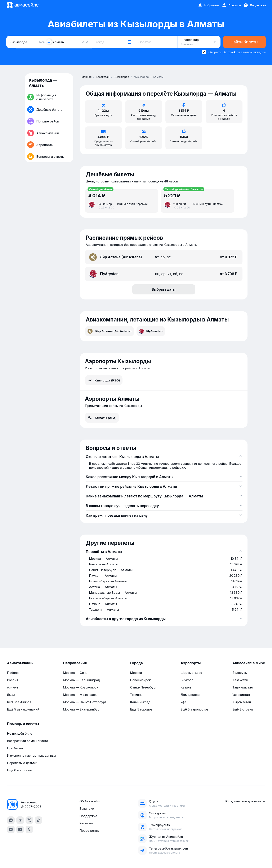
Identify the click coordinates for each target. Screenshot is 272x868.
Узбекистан (241, 695)
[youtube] (20, 829)
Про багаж (15, 748)
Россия (13, 680)
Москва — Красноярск (81, 687)
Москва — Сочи (75, 673)
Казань (186, 687)
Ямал (11, 695)
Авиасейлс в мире (249, 663)
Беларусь (240, 673)
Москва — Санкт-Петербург (85, 702)
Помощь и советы (23, 724)
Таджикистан (243, 687)
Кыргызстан (242, 702)
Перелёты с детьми (22, 763)
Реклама (86, 823)
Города (136, 663)
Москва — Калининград (81, 680)
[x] (29, 820)
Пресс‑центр (89, 831)
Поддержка (88, 816)
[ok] (29, 829)
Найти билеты (244, 42)
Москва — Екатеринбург (82, 709)
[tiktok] (39, 820)
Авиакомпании (20, 663)
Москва (136, 673)
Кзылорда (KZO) (104, 380)
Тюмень (136, 695)
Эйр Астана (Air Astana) (110, 331)
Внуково (187, 680)
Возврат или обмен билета (28, 741)
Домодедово (190, 695)
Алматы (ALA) (102, 418)
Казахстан (240, 680)
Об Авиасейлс (90, 801)
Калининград (140, 702)
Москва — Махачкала (80, 695)
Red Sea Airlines (19, 702)
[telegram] (20, 820)
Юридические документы (245, 801)
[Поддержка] (255, 5)
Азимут (13, 687)
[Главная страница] (22, 5)
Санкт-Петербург (143, 687)
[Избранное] (209, 5)
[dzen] (11, 829)
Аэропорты (191, 663)
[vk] (11, 820)
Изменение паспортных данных (32, 755)
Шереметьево (191, 673)
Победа (13, 673)
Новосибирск (140, 680)
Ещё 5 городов (141, 709)
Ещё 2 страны (243, 709)
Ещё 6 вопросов (19, 770)
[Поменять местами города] (49, 42)
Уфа (183, 702)
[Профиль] (231, 5)
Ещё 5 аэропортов (195, 709)
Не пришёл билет (20, 733)
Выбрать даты (164, 289)
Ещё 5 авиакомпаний (23, 709)
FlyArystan (151, 331)
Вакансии (87, 809)
